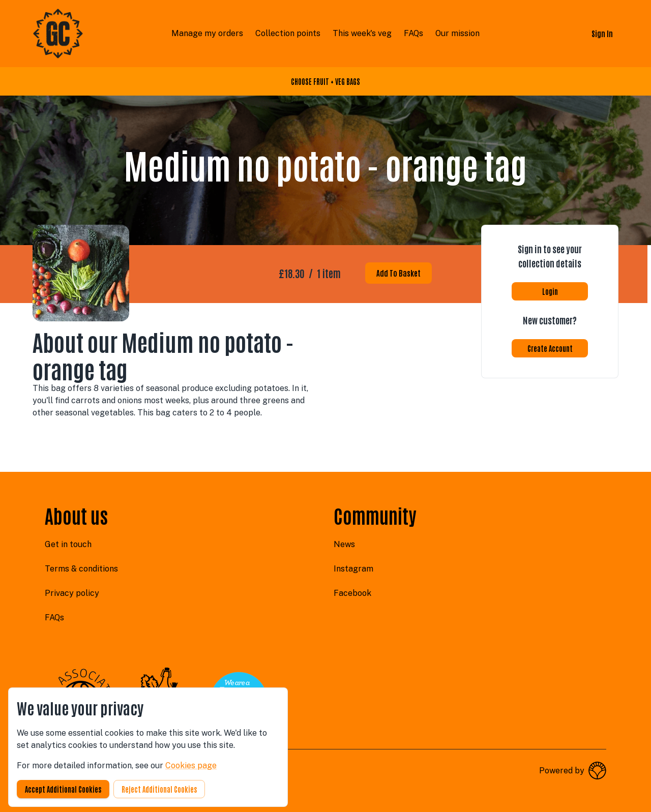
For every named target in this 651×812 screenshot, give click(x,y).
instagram (353, 569)
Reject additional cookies (159, 789)
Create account (550, 348)
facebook (352, 593)
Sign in (602, 33)
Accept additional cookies (63, 789)
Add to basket (398, 273)
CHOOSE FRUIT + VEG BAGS (325, 81)
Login (550, 291)
